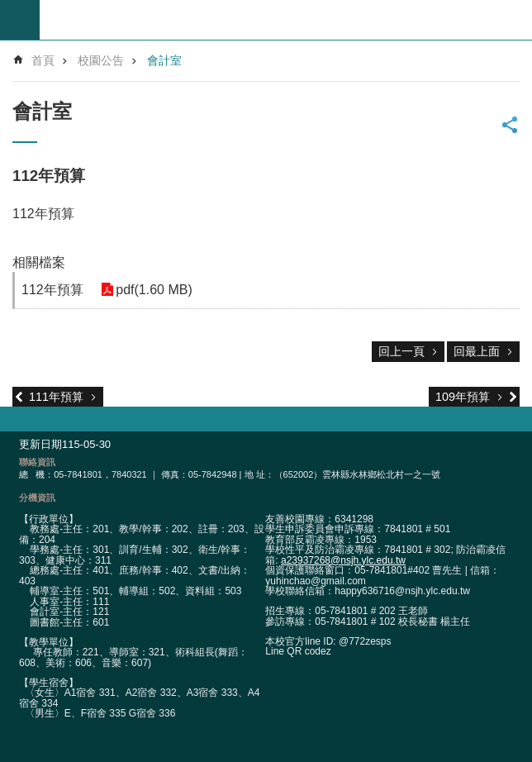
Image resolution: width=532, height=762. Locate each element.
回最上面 (477, 351)
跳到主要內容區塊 (9, 9)
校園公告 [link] (101, 60)
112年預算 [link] (52, 290)
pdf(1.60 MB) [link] (153, 290)
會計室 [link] (164, 60)
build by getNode (20, 20)
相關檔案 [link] (39, 262)
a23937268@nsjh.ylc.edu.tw (343, 560)
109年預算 (463, 397)
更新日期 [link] (40, 444)
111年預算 (56, 397)
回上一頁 (401, 351)
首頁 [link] (43, 60)
